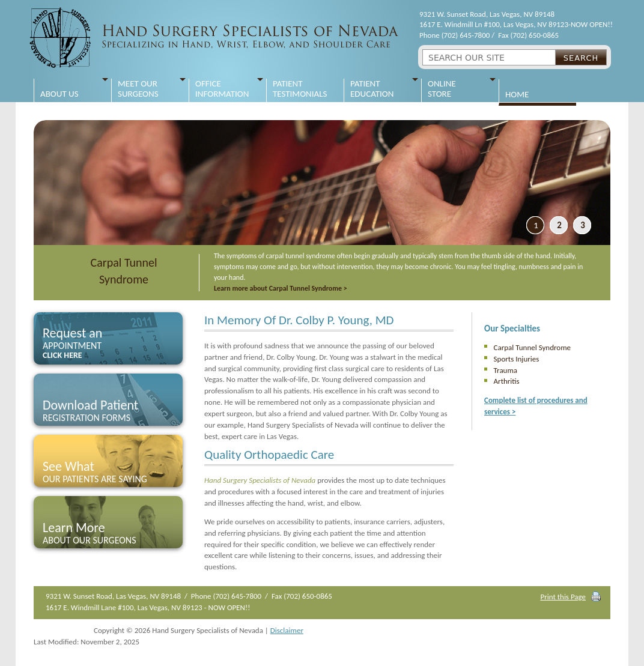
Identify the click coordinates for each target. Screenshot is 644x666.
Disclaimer (287, 630)
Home (517, 89)
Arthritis (507, 381)
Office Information (222, 89)
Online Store (442, 89)
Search (581, 58)
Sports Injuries (517, 359)
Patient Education (372, 89)
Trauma (506, 370)
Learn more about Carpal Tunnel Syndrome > (281, 288)
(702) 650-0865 (534, 35)
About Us (59, 89)
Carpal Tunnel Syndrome (124, 271)
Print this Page (563, 597)
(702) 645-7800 (466, 35)
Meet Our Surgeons (138, 89)
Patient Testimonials (300, 89)
